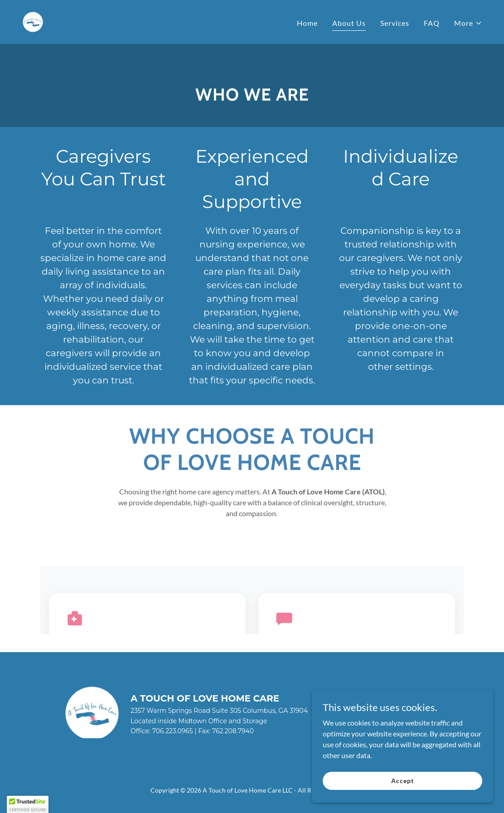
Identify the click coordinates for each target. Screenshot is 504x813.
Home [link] (307, 23)
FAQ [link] (432, 23)
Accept (402, 786)
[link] (33, 21)
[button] (468, 23)
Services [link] (395, 23)
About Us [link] (349, 23)
